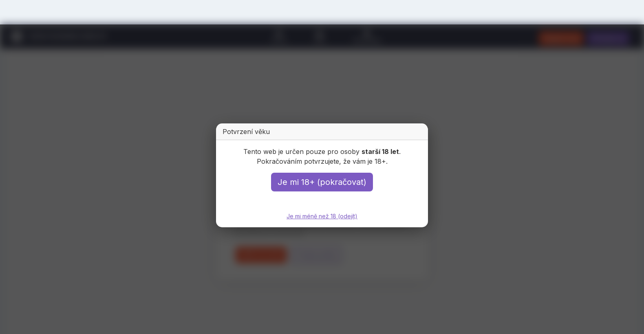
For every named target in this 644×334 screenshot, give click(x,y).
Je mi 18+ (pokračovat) (322, 182)
